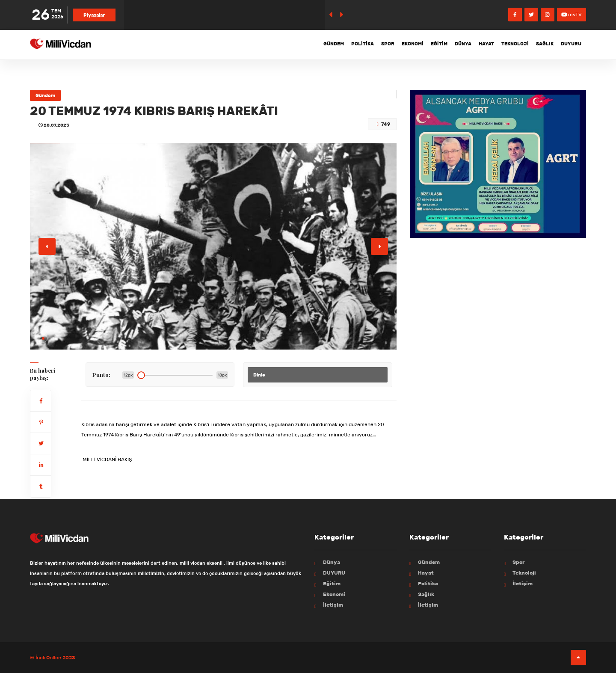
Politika (322, 44)
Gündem (289, 44)
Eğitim (413, 44)
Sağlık (538, 44)
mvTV (572, 14)
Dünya (442, 44)
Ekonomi (382, 44)
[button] (43, 338)
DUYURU (569, 44)
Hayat (470, 44)
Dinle (259, 375)
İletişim (333, 605)
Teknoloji (503, 44)
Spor (352, 44)
